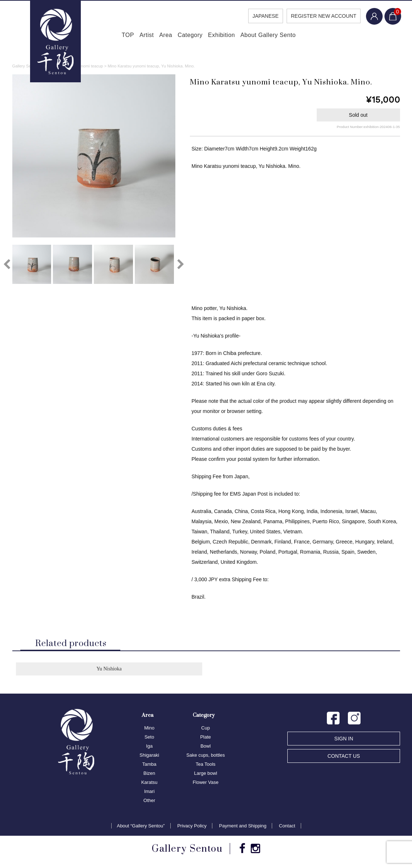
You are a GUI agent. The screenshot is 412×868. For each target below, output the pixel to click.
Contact (287, 827)
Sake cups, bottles (205, 756)
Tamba (149, 765)
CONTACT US (344, 757)
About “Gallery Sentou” (141, 827)
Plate (205, 738)
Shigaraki (149, 756)
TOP (109, 36)
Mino (149, 729)
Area (161, 36)
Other (149, 801)
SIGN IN (344, 740)
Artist (135, 36)
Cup (205, 729)
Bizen (149, 774)
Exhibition (230, 36)
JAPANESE (262, 16)
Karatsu (149, 783)
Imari (149, 792)
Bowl (205, 747)
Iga (149, 747)
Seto (149, 738)
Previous (7, 265)
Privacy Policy (192, 827)
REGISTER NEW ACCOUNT (321, 16)
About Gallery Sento (282, 36)
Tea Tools (206, 765)
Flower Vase (206, 783)
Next (181, 265)
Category (192, 36)
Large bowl (205, 774)
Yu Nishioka (109, 670)
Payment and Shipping (243, 827)
